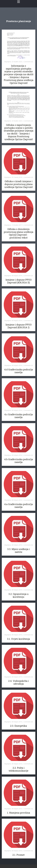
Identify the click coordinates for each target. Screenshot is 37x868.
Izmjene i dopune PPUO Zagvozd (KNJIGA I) (19, 326)
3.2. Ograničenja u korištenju (18, 595)
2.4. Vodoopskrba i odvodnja (19, 682)
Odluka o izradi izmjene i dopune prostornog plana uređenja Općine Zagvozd (18, 184)
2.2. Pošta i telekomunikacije (18, 769)
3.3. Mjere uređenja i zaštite (18, 551)
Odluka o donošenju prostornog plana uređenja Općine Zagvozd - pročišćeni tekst (18, 233)
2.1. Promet (18, 855)
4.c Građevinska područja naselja (19, 416)
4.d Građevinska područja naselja (19, 371)
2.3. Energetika (18, 726)
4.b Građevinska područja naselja (19, 461)
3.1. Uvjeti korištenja (18, 639)
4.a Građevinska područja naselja (18, 506)
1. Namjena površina (19, 813)
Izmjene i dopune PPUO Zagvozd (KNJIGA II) (19, 281)
